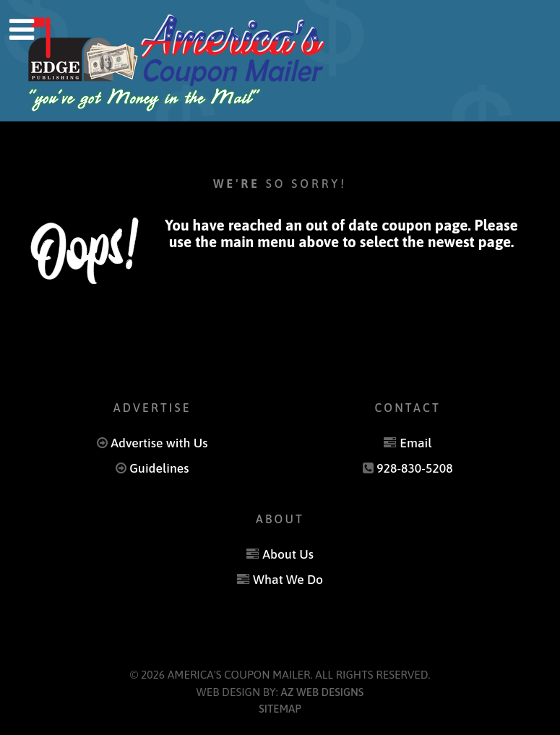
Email (415, 443)
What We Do (288, 580)
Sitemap (280, 709)
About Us (288, 554)
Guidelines (159, 468)
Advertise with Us (159, 443)
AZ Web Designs (323, 692)
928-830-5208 (414, 468)
